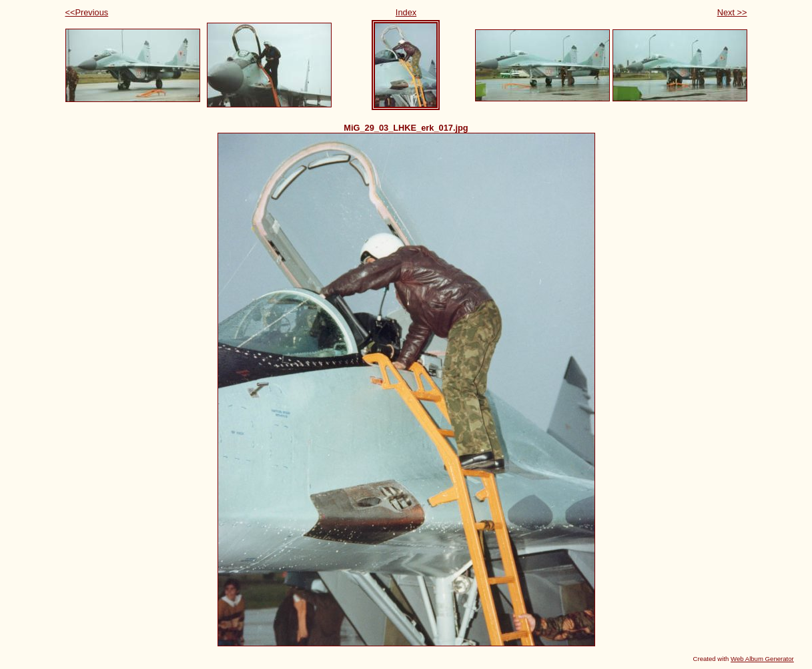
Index (406, 12)
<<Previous (87, 12)
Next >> (732, 12)
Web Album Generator (762, 659)
